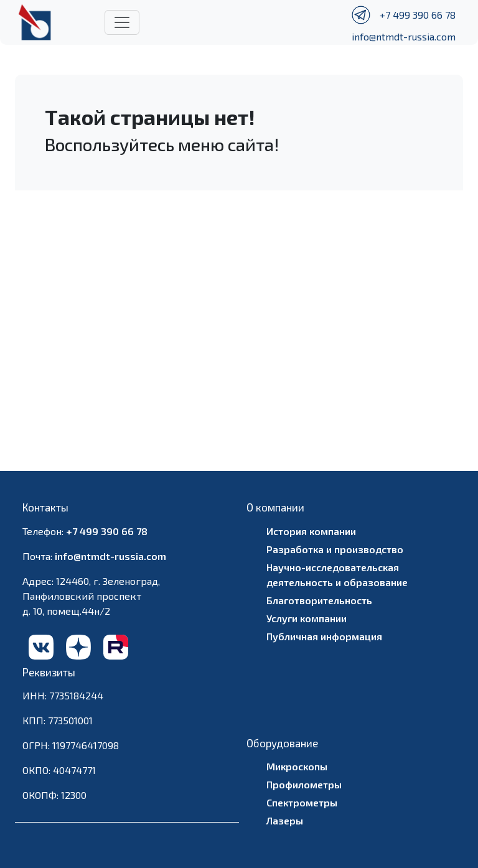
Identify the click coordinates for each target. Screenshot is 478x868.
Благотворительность (319, 600)
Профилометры (304, 784)
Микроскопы (297, 766)
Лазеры (285, 820)
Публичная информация (324, 636)
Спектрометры (302, 802)
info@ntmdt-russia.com (404, 36)
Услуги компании (307, 618)
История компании (311, 531)
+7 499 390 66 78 (418, 15)
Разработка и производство (335, 549)
